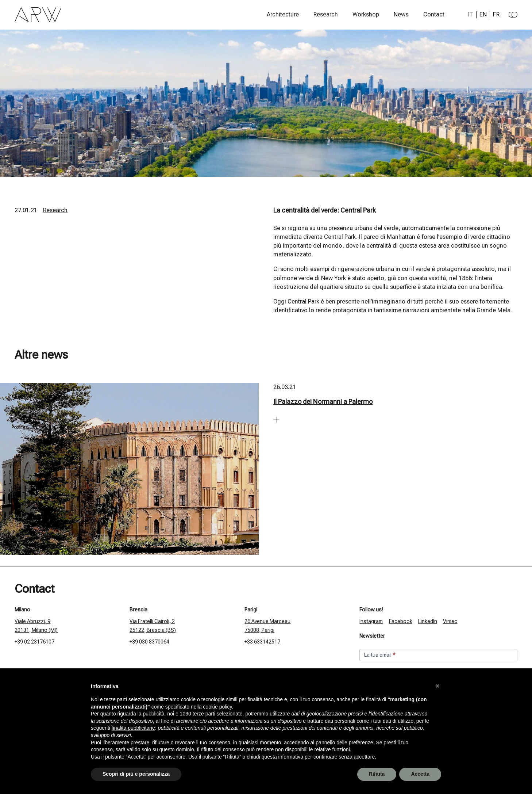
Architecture (283, 15)
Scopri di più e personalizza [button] (136, 774)
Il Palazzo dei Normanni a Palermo (323, 402)
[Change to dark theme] (513, 15)
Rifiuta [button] (377, 774)
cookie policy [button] (217, 707)
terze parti (204, 714)
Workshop (366, 15)
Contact (434, 15)
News (401, 15)
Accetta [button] (420, 774)
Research (326, 15)
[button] (437, 686)
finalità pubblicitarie (133, 728)
